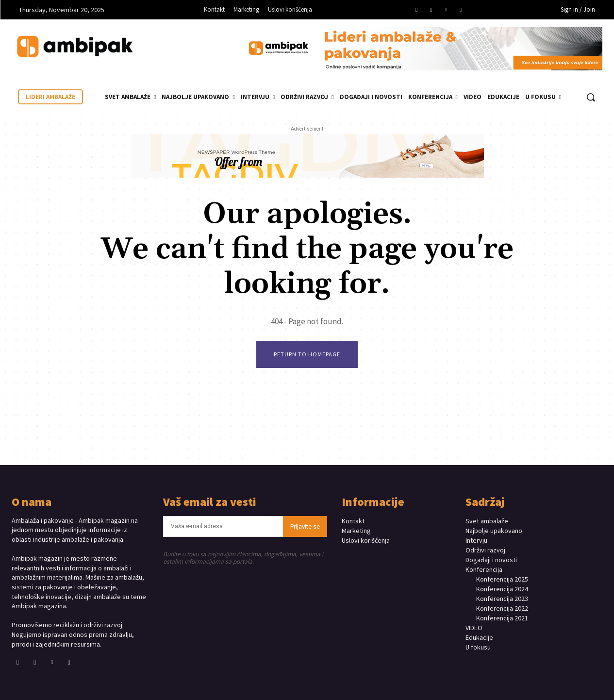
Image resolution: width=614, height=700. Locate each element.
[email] (223, 526)
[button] (591, 97)
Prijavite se (305, 526)
